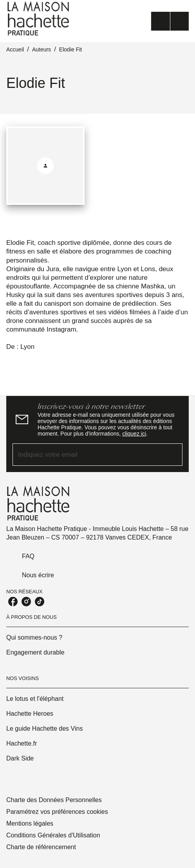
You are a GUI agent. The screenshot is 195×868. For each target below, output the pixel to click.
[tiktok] (40, 602)
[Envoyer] (173, 454)
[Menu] (170, 21)
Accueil (15, 49)
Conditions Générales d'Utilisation (53, 835)
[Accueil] (39, 19)
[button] (97, 638)
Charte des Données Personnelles (54, 800)
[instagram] (26, 602)
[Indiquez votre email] (88, 455)
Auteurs (42, 49)
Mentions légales (30, 823)
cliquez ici (134, 434)
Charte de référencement (41, 847)
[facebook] (13, 602)
